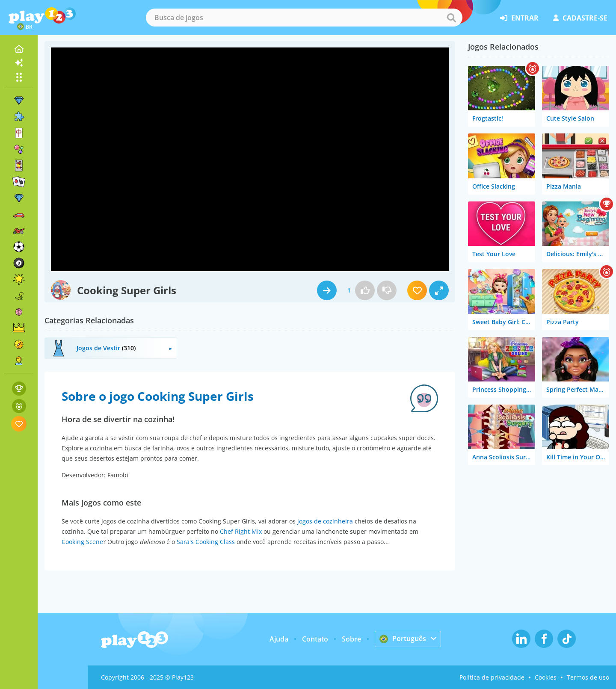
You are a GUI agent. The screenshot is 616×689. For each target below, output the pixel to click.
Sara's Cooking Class (206, 542)
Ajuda (279, 639)
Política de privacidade (492, 677)
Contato (315, 639)
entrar (519, 18)
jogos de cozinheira (325, 521)
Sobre (351, 639)
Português (403, 639)
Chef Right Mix (241, 531)
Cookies (546, 677)
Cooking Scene (82, 542)
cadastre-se (580, 18)
